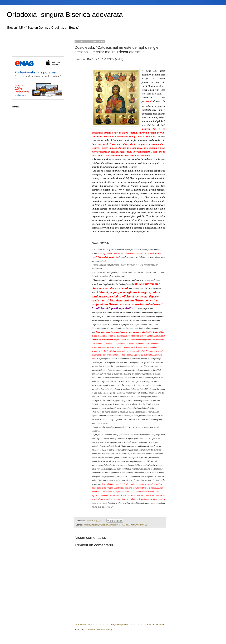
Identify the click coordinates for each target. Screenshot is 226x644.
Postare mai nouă (83, 624)
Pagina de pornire (119, 624)
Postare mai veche (156, 624)
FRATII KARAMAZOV (130, 525)
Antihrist (87, 525)
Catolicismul (104, 525)
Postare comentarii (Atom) (100, 629)
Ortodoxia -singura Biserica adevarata (65, 15)
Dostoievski (115, 525)
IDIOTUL (143, 525)
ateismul (95, 525)
